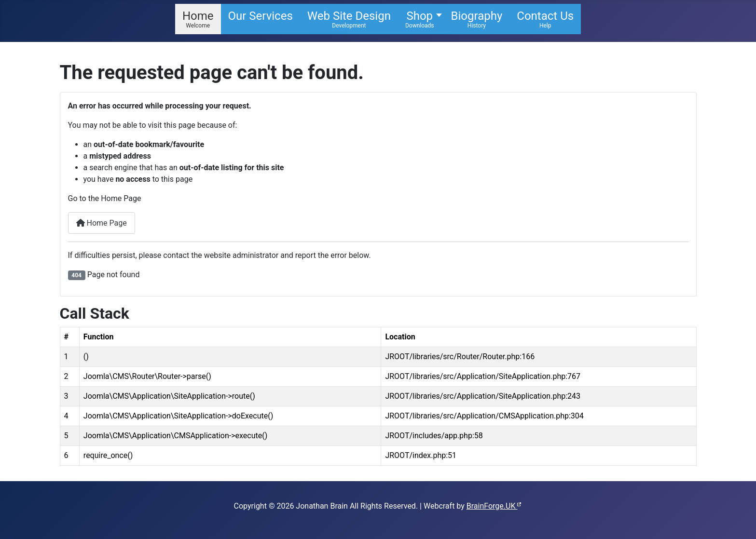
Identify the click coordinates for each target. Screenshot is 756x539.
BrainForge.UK (495, 506)
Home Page (102, 223)
